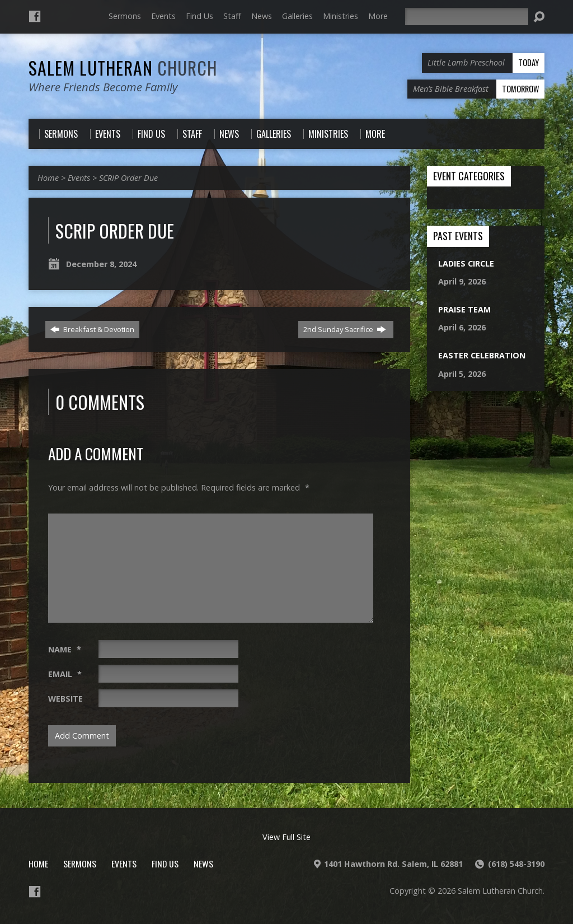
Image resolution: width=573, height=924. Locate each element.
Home (48, 178)
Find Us (199, 16)
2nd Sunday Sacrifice (345, 329)
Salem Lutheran (123, 67)
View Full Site (286, 837)
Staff (232, 16)
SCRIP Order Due (128, 178)
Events (163, 16)
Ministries (340, 16)
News (262, 16)
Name (65, 649)
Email (65, 674)
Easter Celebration (482, 355)
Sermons (125, 16)
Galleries (297, 16)
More (378, 16)
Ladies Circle (466, 263)
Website (65, 699)
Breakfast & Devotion (92, 329)
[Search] (467, 17)
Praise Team (464, 309)
